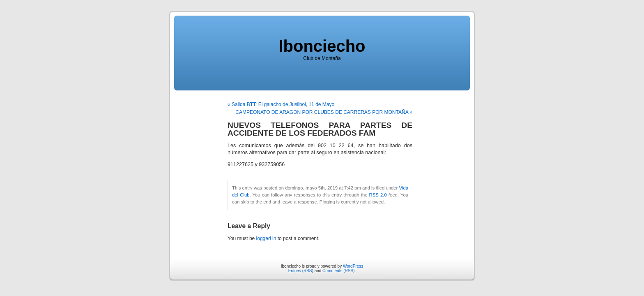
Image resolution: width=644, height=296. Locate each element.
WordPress (353, 266)
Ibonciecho (322, 46)
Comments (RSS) (338, 271)
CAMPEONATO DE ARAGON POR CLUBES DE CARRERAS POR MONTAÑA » (324, 112)
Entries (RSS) (301, 271)
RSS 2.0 (378, 195)
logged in (266, 238)
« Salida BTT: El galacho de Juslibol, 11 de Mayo (281, 104)
